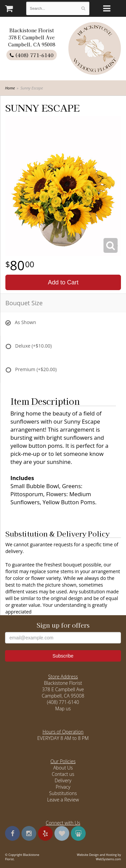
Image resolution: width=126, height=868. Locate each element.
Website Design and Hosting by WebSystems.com (99, 857)
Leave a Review (63, 800)
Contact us (63, 774)
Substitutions (63, 793)
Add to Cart (63, 282)
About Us (63, 768)
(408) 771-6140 (32, 55)
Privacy (63, 787)
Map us (63, 708)
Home (10, 88)
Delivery (63, 780)
